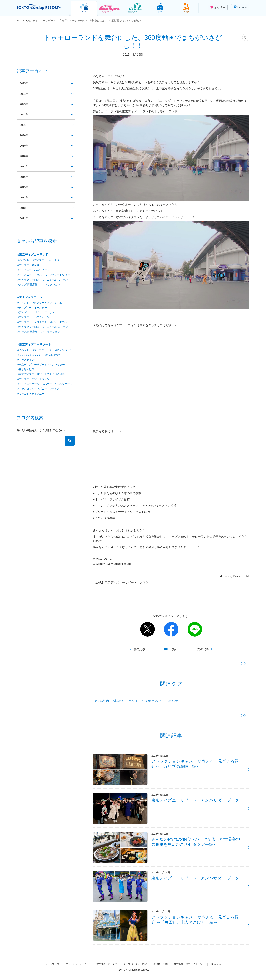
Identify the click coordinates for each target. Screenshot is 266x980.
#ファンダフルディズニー (32, 390)
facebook (171, 629)
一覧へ (174, 649)
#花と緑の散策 (26, 371)
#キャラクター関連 (28, 280)
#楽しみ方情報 (102, 701)
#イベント (23, 260)
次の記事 (203, 649)
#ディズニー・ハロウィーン (33, 270)
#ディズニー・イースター (47, 260)
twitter (148, 629)
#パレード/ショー (60, 275)
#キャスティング (27, 361)
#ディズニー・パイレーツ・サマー (37, 313)
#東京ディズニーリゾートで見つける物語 (41, 375)
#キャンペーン (64, 351)
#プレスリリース (42, 351)
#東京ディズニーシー (31, 297)
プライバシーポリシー (74, 970)
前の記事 (139, 649)
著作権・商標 (162, 970)
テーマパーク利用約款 (136, 970)
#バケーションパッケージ (57, 385)
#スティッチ (177, 701)
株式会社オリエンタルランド (193, 970)
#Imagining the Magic (30, 356)
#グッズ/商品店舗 (27, 285)
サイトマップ (48, 970)
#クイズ (55, 390)
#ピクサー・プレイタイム (47, 303)
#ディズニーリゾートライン (33, 380)
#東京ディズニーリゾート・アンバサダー (41, 366)
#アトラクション (51, 285)
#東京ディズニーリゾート (34, 345)
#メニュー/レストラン (55, 280)
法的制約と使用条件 (105, 970)
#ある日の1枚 (53, 356)
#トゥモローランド (156, 701)
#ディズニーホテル (28, 385)
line (195, 629)
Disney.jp (221, 970)
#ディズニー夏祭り (28, 265)
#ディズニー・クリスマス (32, 275)
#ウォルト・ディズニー (31, 395)
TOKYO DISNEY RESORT (40, 7)
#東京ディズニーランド (128, 701)
